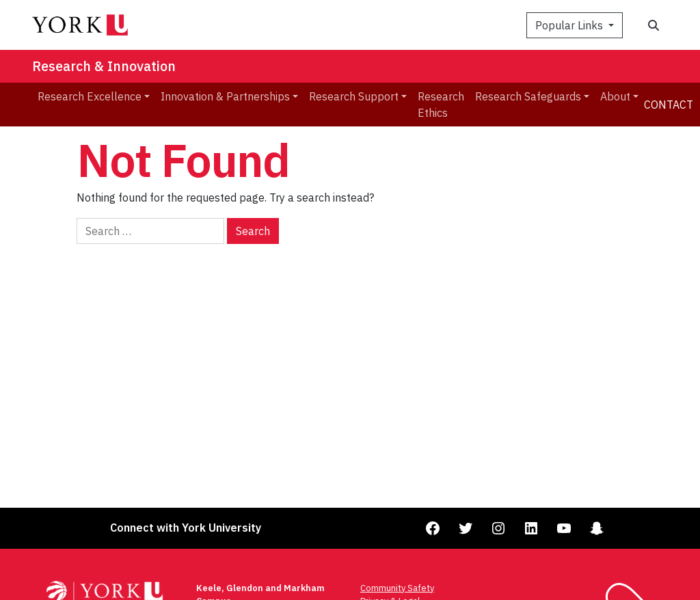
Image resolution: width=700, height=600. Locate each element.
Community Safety (397, 588)
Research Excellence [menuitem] (90, 96)
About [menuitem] (615, 96)
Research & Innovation (104, 66)
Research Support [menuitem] (354, 96)
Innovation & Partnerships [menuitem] (225, 96)
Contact (669, 105)
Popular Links (570, 25)
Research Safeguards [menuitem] (528, 96)
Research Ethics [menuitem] (441, 105)
